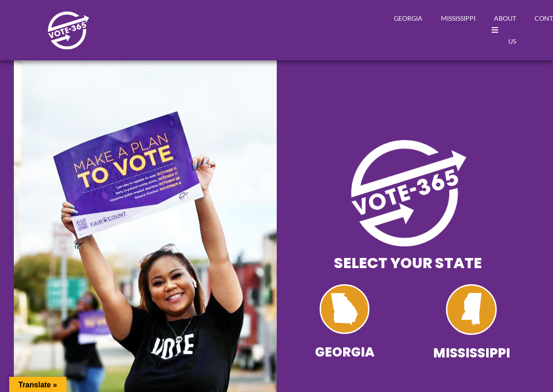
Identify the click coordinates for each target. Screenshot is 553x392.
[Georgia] (345, 309)
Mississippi (458, 18)
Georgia (408, 18)
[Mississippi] (471, 310)
